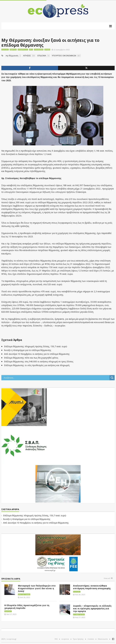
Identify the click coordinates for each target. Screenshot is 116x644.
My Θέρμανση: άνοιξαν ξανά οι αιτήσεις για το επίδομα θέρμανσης (50, 43)
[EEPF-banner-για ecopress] (58, 553)
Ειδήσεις (5, 50)
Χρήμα (47, 50)
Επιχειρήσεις (23, 50)
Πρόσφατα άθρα (11, 579)
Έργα (31, 50)
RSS (56, 639)
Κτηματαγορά (79, 614)
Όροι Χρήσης (78, 639)
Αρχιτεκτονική (24, 594)
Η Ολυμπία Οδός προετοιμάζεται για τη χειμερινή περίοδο (27, 607)
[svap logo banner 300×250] (24, 445)
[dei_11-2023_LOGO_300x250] (58, 484)
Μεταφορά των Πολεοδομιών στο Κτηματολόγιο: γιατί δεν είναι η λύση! (37, 588)
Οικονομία (39, 50)
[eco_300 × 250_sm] (24, 407)
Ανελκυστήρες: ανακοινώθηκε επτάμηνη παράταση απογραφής (92, 587)
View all (107, 578)
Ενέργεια (13, 50)
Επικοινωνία (103, 639)
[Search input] (56, 378)
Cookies (91, 639)
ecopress (65, 639)
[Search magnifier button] (112, 378)
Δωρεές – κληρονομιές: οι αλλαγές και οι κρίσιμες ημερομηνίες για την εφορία (92, 608)
